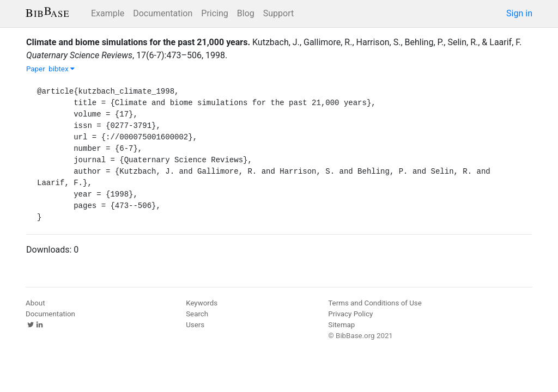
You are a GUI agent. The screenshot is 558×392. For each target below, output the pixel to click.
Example (108, 13)
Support (278, 13)
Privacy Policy (350, 314)
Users (195, 325)
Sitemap (341, 325)
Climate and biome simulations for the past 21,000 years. (138, 42)
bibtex (62, 69)
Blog (246, 13)
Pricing (215, 13)
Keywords (202, 303)
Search (197, 314)
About (35, 303)
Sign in (519, 13)
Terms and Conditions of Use (375, 303)
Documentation (163, 13)
